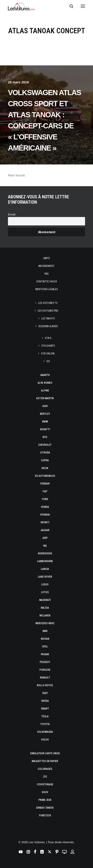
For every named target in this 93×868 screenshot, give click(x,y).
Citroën (45, 453)
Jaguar (45, 530)
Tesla (45, 716)
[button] (83, 6)
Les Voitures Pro (48, 311)
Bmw (45, 422)
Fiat (45, 491)
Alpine (45, 391)
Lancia (45, 569)
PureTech (45, 815)
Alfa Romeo (45, 383)
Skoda (45, 701)
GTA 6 (48, 338)
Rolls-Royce (45, 685)
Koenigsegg (45, 553)
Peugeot (45, 662)
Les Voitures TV (48, 303)
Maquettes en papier (45, 761)
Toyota (45, 724)
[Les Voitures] (22, 6)
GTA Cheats (48, 346)
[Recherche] (69, 6)
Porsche (45, 670)
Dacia (45, 468)
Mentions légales (46, 289)
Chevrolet (45, 445)
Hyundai (45, 515)
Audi (45, 406)
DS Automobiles (45, 476)
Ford (45, 499)
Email (12, 214)
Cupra (45, 460)
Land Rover (45, 577)
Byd (45, 437)
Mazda (45, 608)
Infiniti (45, 522)
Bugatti (45, 429)
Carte (46, 258)
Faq (46, 274)
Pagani (45, 654)
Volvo (45, 740)
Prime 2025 (45, 800)
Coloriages (45, 769)
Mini (45, 631)
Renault (45, 678)
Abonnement (46, 266)
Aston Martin (45, 398)
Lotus (45, 592)
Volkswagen (45, 732)
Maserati (45, 600)
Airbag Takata (45, 808)
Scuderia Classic (48, 326)
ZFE (45, 777)
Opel (45, 647)
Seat (45, 693)
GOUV (45, 792)
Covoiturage (45, 784)
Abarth (45, 375)
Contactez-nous (46, 282)
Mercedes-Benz (45, 623)
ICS (48, 361)
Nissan (45, 639)
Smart (45, 709)
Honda (45, 507)
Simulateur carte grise (45, 753)
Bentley (45, 414)
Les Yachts (48, 319)
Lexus (45, 585)
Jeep (45, 538)
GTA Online (48, 354)
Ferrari (45, 484)
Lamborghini (45, 561)
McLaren (45, 616)
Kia (45, 546)
